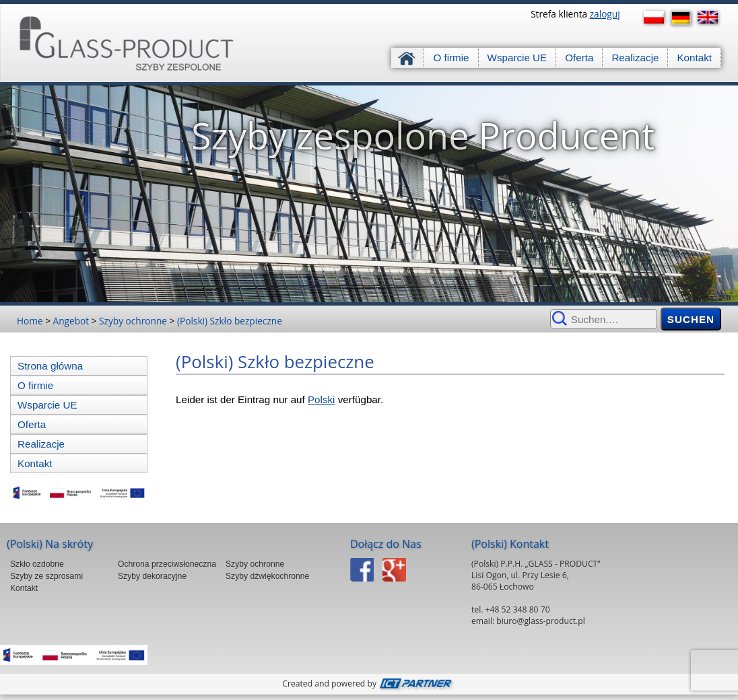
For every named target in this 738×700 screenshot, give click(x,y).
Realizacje (635, 58)
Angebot (71, 321)
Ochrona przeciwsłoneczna (167, 564)
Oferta (579, 58)
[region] (369, 194)
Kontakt (694, 58)
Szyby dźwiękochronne (267, 576)
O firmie (451, 58)
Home (30, 321)
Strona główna (408, 58)
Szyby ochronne (133, 321)
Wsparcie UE (517, 58)
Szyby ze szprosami (46, 576)
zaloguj (605, 14)
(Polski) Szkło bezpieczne (230, 321)
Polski (322, 399)
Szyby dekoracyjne (152, 576)
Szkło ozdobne (37, 564)
